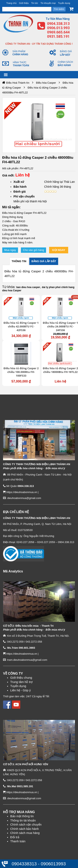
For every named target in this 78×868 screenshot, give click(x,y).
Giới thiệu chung (21, 678)
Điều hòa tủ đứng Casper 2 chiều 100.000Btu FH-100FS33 (21, 372)
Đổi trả (15, 837)
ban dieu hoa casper (28, 287)
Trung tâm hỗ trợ (21, 682)
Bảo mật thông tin (22, 816)
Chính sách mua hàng (25, 833)
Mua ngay (10, 250)
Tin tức (35, 3)
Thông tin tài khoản (23, 820)
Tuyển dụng (64, 3)
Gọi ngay (59, 250)
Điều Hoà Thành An (18, 83)
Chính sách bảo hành (24, 829)
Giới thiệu (24, 3)
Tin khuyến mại (48, 3)
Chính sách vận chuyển (26, 825)
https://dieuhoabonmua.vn (22, 492)
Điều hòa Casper (46, 83)
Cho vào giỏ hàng (33, 250)
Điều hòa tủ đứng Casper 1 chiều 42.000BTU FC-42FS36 (21, 326)
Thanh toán (18, 841)
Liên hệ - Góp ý (20, 690)
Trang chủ (11, 3)
